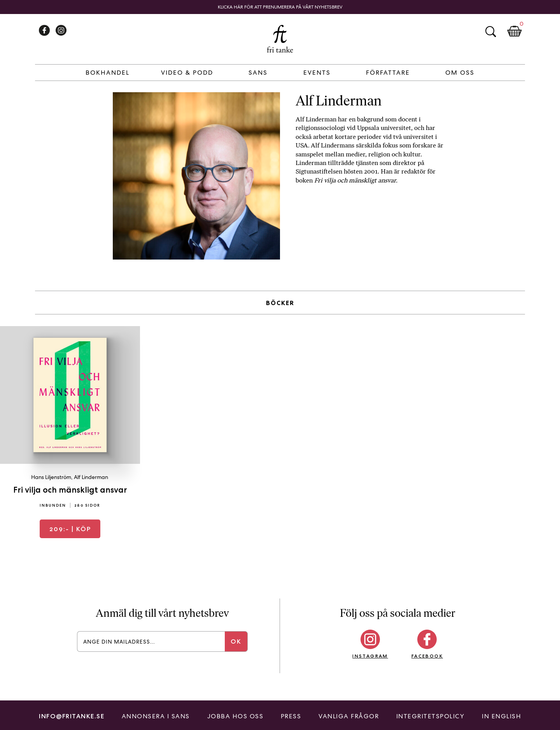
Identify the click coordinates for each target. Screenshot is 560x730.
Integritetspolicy (430, 716)
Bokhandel (108, 73)
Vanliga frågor (349, 716)
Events (317, 73)
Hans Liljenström (51, 477)
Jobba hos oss (235, 716)
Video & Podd (187, 73)
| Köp (70, 529)
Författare (388, 73)
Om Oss (460, 73)
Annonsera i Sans (156, 716)
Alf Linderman (91, 477)
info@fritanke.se (72, 716)
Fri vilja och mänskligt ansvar (70, 490)
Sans (258, 73)
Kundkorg (514, 32)
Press (291, 716)
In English (501, 716)
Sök (490, 32)
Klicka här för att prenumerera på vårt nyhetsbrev (280, 7)
